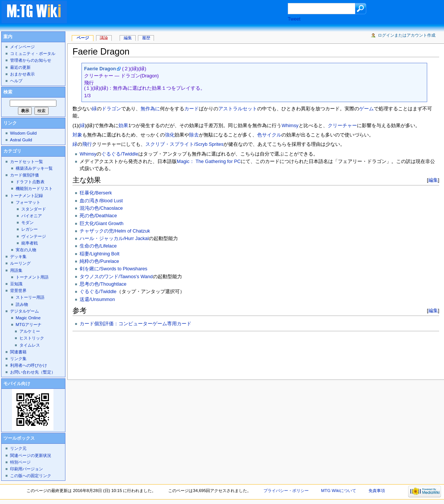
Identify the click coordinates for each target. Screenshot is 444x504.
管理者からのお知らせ (31, 60)
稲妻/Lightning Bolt (99, 254)
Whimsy (290, 126)
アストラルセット (238, 109)
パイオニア (32, 216)
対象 (77, 135)
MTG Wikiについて (339, 491)
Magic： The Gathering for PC (209, 162)
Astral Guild (21, 140)
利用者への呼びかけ (29, 365)
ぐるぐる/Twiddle (120, 154)
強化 (170, 135)
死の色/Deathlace (98, 216)
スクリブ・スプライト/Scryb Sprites (184, 144)
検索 (8, 92)
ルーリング (20, 263)
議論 (104, 38)
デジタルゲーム (24, 311)
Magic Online (28, 318)
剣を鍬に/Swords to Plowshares (113, 269)
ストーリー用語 (30, 297)
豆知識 (16, 284)
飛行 (87, 144)
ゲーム (366, 109)
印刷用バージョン (27, 469)
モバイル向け (17, 384)
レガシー (30, 229)
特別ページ (20, 462)
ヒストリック (32, 338)
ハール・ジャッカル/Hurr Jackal (114, 239)
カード (192, 109)
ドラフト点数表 (30, 182)
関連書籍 (18, 352)
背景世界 (18, 291)
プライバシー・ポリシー (286, 491)
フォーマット (28, 202)
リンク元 (18, 448)
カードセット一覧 (27, 162)
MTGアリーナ (29, 325)
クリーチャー (342, 126)
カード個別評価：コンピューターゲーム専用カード (135, 324)
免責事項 (377, 491)
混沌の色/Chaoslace (101, 208)
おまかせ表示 (22, 74)
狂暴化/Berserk (96, 193)
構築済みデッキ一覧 (34, 168)
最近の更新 (20, 67)
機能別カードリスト (34, 188)
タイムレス (30, 345)
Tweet (294, 19)
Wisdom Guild (23, 133)
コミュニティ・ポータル (33, 53)
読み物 (22, 304)
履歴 (146, 38)
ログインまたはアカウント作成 (407, 35)
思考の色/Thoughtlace (103, 284)
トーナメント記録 (27, 196)
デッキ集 (18, 256)
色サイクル (269, 135)
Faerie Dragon (100, 69)
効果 (123, 126)
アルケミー (30, 331)
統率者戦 (30, 243)
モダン (27, 222)
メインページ (22, 47)
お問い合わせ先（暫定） (33, 372)
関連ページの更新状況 (31, 455)
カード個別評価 (24, 175)
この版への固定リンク (31, 476)
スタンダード (34, 209)
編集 (433, 180)
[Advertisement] (185, 13)
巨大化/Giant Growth (101, 224)
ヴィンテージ (34, 236)
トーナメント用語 (32, 277)
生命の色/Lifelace (98, 246)
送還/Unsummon (97, 299)
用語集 (16, 270)
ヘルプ (16, 81)
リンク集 (18, 359)
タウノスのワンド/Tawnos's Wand (116, 277)
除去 (194, 135)
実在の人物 (26, 250)
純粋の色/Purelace (99, 261)
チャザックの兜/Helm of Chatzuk (115, 231)
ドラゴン (111, 109)
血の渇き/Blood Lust (101, 201)
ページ (83, 38)
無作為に (150, 109)
